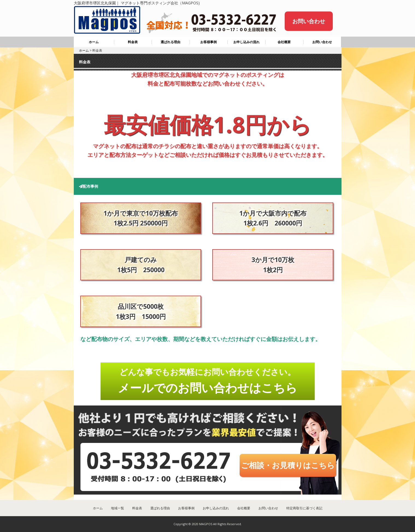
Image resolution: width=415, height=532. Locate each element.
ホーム (94, 42)
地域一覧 (117, 508)
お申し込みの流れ (246, 42)
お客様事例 (208, 42)
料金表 (133, 42)
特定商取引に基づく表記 (304, 508)
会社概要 (284, 42)
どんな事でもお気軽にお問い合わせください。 (207, 381)
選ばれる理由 (170, 42)
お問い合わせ (309, 21)
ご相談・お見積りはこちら (288, 465)
